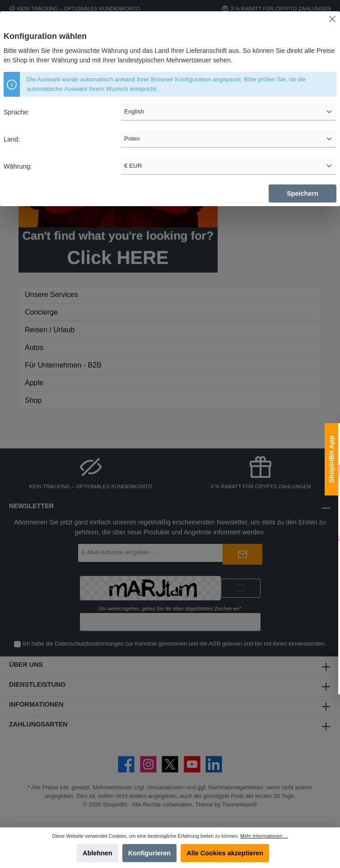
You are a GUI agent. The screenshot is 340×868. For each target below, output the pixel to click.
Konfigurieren (149, 853)
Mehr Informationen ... (264, 836)
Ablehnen (98, 853)
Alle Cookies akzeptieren (225, 853)
